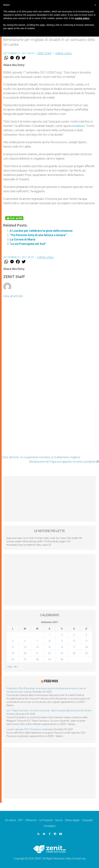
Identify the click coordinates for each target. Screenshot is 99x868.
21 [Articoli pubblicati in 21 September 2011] (37, 653)
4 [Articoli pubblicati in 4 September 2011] (86, 635)
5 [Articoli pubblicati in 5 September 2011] (13, 641)
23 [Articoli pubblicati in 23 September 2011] (62, 653)
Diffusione (31, 820)
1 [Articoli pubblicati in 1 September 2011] (49, 635)
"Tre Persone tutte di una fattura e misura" (38, 235)
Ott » (16, 667)
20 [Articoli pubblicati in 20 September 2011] (25, 653)
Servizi (59, 820)
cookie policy (82, 18)
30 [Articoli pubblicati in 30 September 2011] (62, 659)
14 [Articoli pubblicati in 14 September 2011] (37, 647)
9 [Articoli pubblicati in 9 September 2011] (62, 641)
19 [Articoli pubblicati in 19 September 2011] (13, 653)
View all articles (13, 296)
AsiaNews (78, 126)
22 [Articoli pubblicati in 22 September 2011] (49, 653)
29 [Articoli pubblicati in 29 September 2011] (49, 659)
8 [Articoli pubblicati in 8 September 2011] (49, 641)
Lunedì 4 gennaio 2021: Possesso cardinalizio (30, 729)
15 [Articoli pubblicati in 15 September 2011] (49, 647)
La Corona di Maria (22, 239)
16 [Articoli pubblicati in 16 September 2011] (62, 647)
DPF (21, 820)
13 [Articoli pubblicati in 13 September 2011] (25, 647)
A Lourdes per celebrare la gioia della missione (41, 231)
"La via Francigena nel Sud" (28, 244)
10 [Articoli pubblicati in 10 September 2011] (74, 641)
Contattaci (50, 826)
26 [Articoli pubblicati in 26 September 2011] (13, 659)
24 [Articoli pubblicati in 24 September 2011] (74, 653)
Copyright (87, 820)
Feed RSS (51, 681)
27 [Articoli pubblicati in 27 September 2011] (25, 659)
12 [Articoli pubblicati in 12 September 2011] (13, 647)
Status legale (72, 820)
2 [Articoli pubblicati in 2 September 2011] (62, 635)
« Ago (9, 667)
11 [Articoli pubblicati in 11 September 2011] (86, 641)
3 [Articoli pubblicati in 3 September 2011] (74, 635)
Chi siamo (10, 820)
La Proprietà (46, 820)
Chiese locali (64, 53)
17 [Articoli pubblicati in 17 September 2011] (74, 647)
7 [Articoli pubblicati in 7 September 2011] (37, 641)
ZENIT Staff (45, 53)
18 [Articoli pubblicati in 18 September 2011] (86, 647)
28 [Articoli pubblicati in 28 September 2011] (37, 659)
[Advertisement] (49, 431)
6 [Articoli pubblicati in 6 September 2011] (25, 641)
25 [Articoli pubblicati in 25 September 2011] (86, 653)
